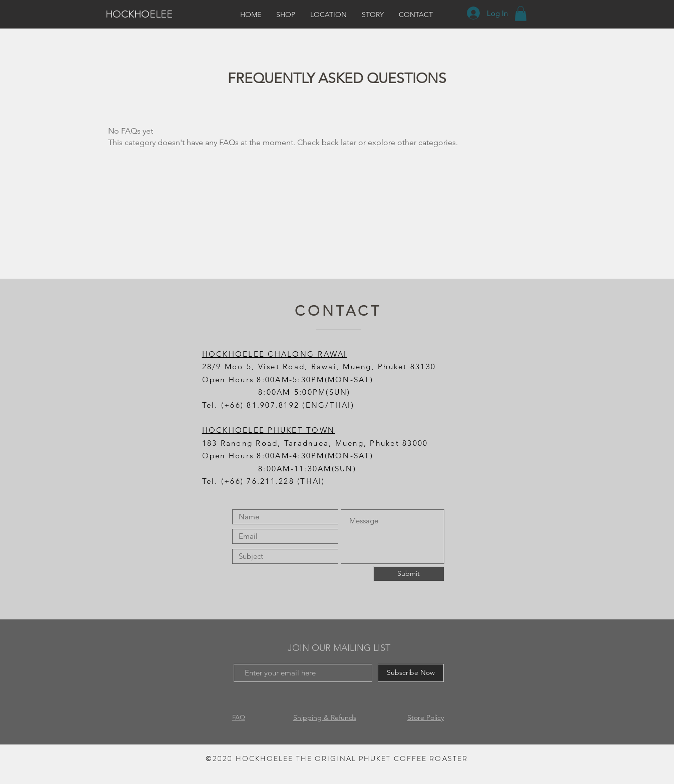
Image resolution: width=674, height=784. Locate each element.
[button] (521, 14)
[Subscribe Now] (411, 673)
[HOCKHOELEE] (144, 14)
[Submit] (409, 574)
